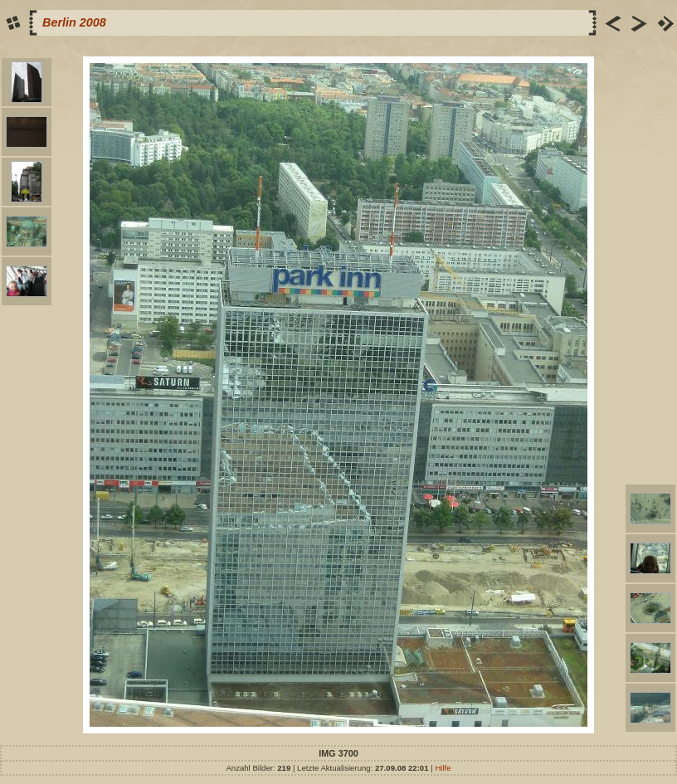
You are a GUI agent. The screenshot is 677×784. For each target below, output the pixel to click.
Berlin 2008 (74, 22)
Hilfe (443, 768)
